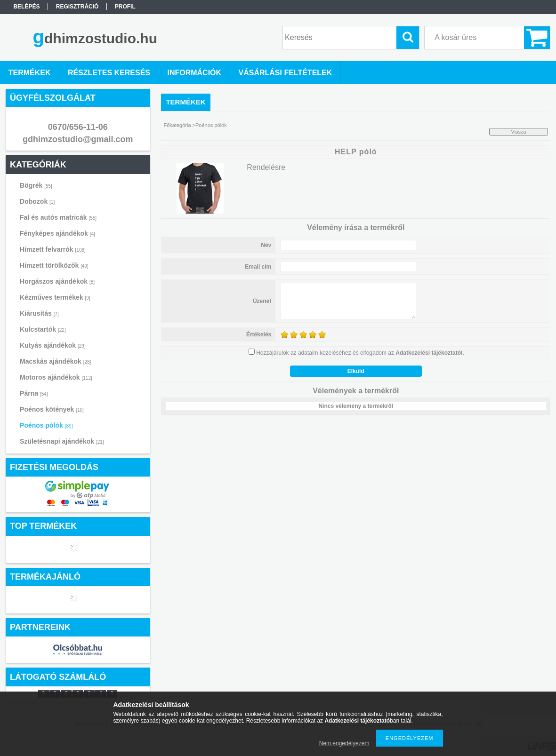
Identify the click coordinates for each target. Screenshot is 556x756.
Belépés (26, 7)
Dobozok (37, 201)
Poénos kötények (52, 409)
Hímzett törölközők (54, 265)
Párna (34, 393)
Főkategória (177, 125)
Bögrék (36, 185)
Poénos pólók (46, 425)
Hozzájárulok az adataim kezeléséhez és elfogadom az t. (360, 353)
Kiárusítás (39, 313)
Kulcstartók (43, 329)
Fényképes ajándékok (57, 233)
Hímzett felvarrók (53, 249)
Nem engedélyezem (344, 743)
